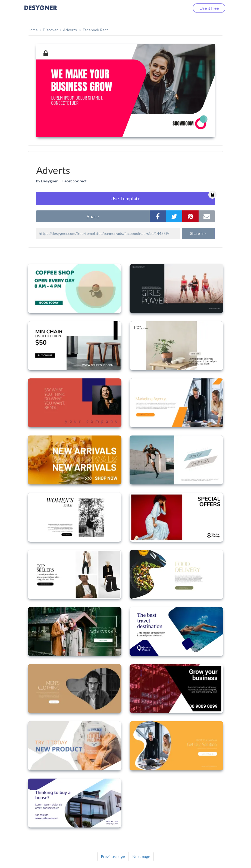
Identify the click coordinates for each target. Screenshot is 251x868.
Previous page (113, 856)
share (93, 216)
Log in (177, 8)
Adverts (70, 30)
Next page (141, 856)
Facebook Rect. (96, 30)
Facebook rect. (75, 181)
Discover (50, 30)
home (33, 30)
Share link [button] (198, 233)
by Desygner (47, 181)
